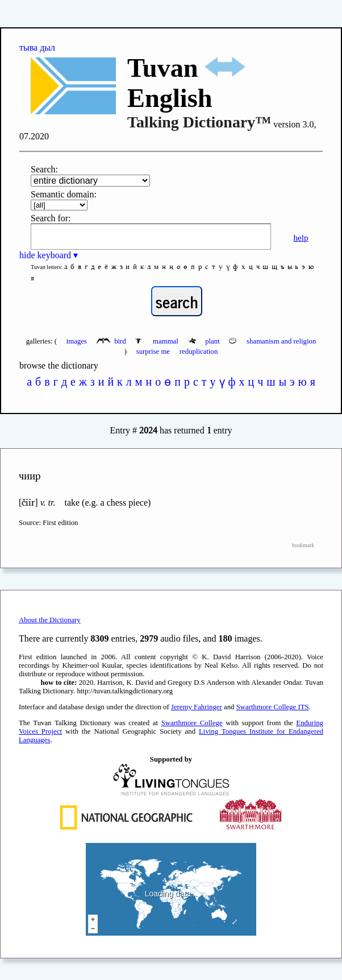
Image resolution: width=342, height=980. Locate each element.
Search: (44, 169)
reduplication (199, 352)
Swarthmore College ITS (273, 707)
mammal (158, 341)
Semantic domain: (64, 194)
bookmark (303, 545)
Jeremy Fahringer (197, 707)
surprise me (153, 352)
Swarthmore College (192, 723)
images (77, 341)
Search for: (51, 218)
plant (205, 341)
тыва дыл (37, 47)
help (301, 237)
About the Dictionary (50, 620)
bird (112, 341)
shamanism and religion (273, 341)
